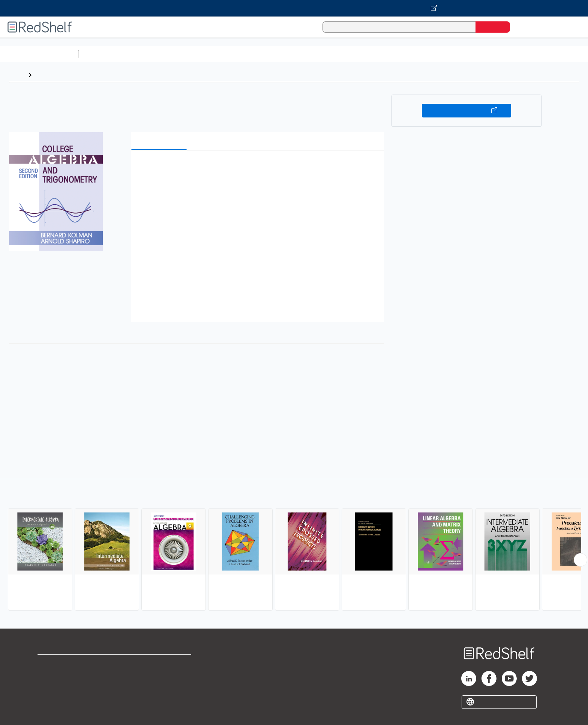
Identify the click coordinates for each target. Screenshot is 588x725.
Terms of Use (160, 664)
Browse (46, 75)
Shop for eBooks (61, 664)
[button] (259, 168)
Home (17, 75)
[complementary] (294, 546)
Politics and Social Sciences (370, 54)
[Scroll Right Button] (580, 560)
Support (49, 676)
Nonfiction (454, 54)
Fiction (424, 54)
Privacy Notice (58, 688)
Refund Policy (160, 676)
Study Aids (101, 54)
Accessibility (158, 688)
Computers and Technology (214, 54)
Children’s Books (498, 54)
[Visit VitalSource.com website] (294, 8)
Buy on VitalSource (467, 111)
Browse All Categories (39, 54)
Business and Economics (291, 54)
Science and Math (147, 54)
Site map (50, 700)
